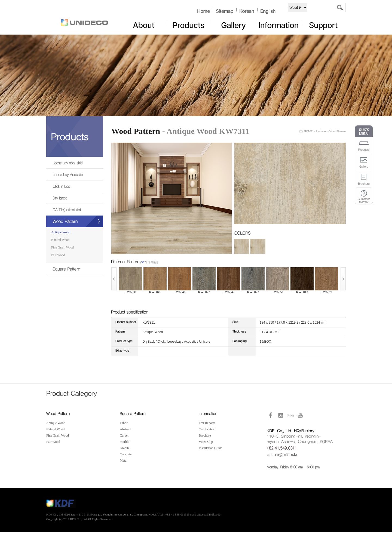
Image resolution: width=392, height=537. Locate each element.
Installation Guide (210, 448)
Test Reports (207, 423)
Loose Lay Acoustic (69, 176)
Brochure (205, 435)
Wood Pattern (69, 223)
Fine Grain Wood (62, 247)
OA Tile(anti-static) (69, 211)
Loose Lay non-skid (69, 165)
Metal (124, 461)
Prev (114, 279)
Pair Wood (58, 255)
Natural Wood (60, 240)
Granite (125, 448)
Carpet (124, 435)
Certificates (206, 429)
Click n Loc (69, 188)
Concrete (126, 454)
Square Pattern (69, 271)
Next (343, 279)
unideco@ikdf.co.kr (282, 455)
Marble (125, 442)
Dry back (69, 200)
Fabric (124, 423)
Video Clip (206, 442)
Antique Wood (61, 232)
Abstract (125, 429)
